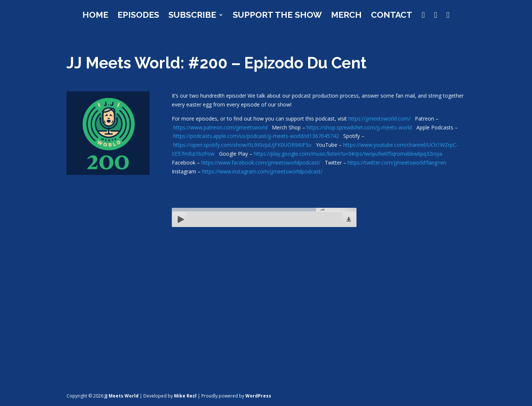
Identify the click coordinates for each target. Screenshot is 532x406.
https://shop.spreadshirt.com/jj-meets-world (359, 127)
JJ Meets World (122, 396)
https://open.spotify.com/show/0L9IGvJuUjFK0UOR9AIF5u (242, 145)
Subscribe (192, 16)
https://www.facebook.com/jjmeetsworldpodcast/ (261, 163)
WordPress (258, 396)
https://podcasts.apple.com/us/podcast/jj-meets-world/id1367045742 (256, 136)
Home (95, 16)
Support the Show (277, 16)
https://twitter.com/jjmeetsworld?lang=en (397, 163)
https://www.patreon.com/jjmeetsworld (220, 127)
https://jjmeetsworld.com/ (379, 119)
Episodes (138, 16)
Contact (392, 16)
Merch (346, 16)
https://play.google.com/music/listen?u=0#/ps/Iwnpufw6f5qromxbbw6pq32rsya (348, 154)
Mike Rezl (185, 396)
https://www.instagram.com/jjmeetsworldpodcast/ (262, 171)
